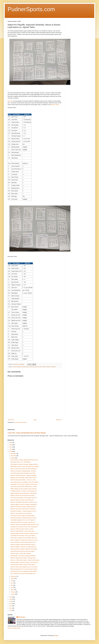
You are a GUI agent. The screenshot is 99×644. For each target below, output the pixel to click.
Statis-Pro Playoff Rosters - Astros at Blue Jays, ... (23, 531)
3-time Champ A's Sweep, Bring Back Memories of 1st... (25, 460)
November (14, 456)
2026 (11, 443)
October (13, 458)
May (12, 585)
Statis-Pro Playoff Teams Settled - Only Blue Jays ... (24, 558)
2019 (11, 601)
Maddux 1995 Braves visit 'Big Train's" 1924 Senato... (24, 493)
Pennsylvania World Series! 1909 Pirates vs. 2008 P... (24, 487)
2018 (11, 604)
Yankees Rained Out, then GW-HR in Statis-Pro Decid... (25, 533)
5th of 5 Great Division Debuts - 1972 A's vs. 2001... (24, 480)
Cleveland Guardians (17, 367)
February (13, 592)
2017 (11, 606)
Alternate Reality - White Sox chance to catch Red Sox (24, 562)
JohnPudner (22, 617)
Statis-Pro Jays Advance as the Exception (21, 513)
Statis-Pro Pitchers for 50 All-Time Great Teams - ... (23, 496)
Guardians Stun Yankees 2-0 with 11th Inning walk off (24, 527)
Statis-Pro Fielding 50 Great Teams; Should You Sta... (24, 502)
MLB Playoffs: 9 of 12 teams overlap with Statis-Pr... (24, 556)
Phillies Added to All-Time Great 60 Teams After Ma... (24, 489)
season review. (55, 105)
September (14, 576)
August (13, 579)
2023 (11, 449)
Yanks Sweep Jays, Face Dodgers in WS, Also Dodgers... (25, 482)
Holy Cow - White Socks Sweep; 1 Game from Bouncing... (25, 560)
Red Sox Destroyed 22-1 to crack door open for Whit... (24, 569)
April (12, 587)
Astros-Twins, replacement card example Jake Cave (24, 538)
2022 (11, 452)
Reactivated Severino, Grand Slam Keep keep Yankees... (25, 467)
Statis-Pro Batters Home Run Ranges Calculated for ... (24, 504)
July (12, 581)
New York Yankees (42, 367)
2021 (11, 597)
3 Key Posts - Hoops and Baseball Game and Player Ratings (27, 433)
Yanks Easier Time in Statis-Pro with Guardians (22, 516)
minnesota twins (33, 367)
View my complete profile (14, 628)
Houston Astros (26, 367)
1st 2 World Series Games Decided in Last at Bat (23, 473)
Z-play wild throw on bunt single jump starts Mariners (24, 571)
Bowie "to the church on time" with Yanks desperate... (24, 469)
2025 (11, 445)
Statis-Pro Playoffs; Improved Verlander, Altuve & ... (23, 545)
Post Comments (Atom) (21, 422)
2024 (11, 447)
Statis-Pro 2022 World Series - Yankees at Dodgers (23, 476)
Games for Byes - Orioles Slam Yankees (21, 553)
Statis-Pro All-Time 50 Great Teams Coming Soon (23, 509)
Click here (10, 101)
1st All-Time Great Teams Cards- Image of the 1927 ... (24, 498)
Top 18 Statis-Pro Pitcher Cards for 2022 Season (23, 565)
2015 (11, 610)
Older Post (59, 420)
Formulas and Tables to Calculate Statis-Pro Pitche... (24, 518)
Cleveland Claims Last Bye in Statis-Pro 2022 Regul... (24, 549)
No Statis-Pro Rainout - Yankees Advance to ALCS (23, 511)
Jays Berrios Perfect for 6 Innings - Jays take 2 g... (23, 522)
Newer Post (11, 420)
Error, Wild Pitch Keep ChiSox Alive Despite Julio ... (23, 574)
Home (35, 420)
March (13, 590)
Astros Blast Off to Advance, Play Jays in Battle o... (23, 536)
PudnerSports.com (31, 9)
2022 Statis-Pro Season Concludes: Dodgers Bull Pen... (25, 464)
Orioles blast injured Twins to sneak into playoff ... (23, 551)
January (13, 594)
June (12, 583)
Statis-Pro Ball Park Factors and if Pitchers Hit (22, 500)
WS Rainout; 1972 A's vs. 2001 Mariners (21, 462)
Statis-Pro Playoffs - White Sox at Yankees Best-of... (24, 547)
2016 (11, 608)
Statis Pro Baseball (51, 367)
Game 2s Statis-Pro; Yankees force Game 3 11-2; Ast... (24, 540)
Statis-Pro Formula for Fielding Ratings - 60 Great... (24, 471)
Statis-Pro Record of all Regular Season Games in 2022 (25, 525)
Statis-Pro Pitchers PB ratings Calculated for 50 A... (23, 507)
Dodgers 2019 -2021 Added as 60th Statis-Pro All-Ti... (24, 478)
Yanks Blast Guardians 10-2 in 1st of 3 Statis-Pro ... (23, 520)
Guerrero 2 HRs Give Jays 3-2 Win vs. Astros (22, 529)
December (14, 454)
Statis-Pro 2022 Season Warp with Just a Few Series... (24, 567)
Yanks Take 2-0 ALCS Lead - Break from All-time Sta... (24, 484)
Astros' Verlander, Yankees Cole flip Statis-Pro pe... (23, 542)
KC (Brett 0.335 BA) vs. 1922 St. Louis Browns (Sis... (24, 491)
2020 (11, 599)
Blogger (56, 636)
